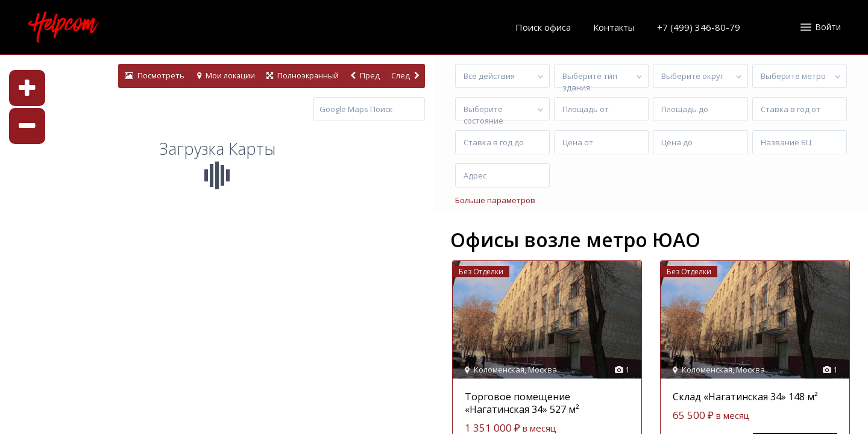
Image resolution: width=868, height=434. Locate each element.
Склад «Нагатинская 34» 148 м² (745, 397)
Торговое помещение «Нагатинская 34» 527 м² (522, 403)
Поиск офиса (543, 27)
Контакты (614, 27)
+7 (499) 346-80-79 (699, 27)
